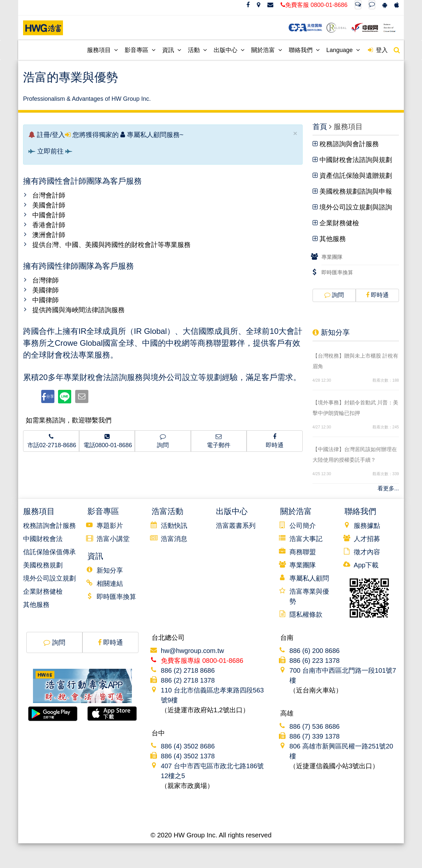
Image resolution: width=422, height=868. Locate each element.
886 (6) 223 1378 (315, 661)
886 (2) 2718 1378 (188, 680)
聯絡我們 (304, 50)
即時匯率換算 (337, 272)
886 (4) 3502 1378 (188, 756)
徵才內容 (367, 552)
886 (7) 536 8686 (315, 726)
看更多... (388, 488)
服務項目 (103, 50)
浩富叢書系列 (236, 526)
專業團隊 (332, 257)
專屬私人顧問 (309, 578)
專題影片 (110, 526)
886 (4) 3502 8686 (188, 746)
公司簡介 (303, 526)
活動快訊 (174, 526)
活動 (197, 50)
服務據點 (367, 526)
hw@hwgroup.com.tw (192, 651)
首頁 (320, 127)
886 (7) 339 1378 (315, 736)
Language (343, 50)
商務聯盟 (303, 552)
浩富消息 (174, 539)
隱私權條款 (306, 614)
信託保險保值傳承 (49, 552)
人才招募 (367, 539)
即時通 (377, 295)
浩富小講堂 (113, 539)
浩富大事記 (306, 539)
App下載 (366, 565)
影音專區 (140, 50)
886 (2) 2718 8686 (188, 670)
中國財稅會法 (43, 539)
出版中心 (229, 50)
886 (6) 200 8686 (315, 651)
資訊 (172, 50)
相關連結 (110, 583)
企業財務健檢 (43, 591)
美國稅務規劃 (43, 565)
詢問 (334, 295)
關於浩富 (267, 50)
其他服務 (36, 605)
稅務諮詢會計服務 (49, 526)
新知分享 (331, 332)
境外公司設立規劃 (49, 578)
